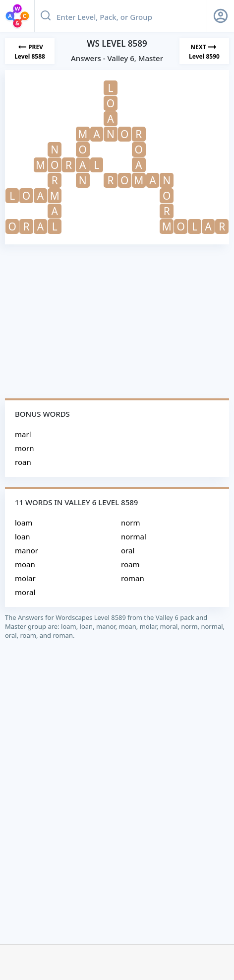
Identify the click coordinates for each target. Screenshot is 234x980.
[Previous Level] (30, 51)
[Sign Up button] (221, 16)
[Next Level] (204, 51)
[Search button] (46, 16)
